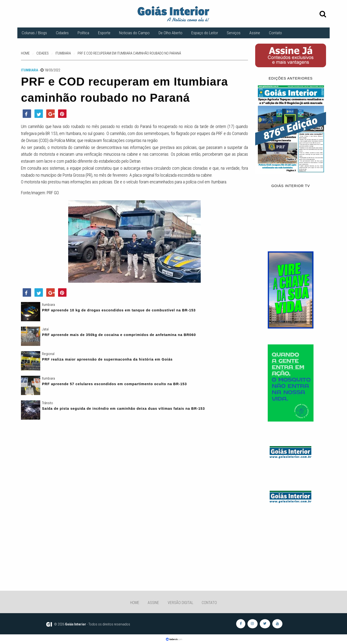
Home (135, 603)
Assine (255, 33)
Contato (275, 33)
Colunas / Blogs (34, 33)
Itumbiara (30, 70)
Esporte (104, 33)
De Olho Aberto (170, 33)
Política (83, 33)
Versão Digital (180, 603)
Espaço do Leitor (205, 33)
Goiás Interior (76, 624)
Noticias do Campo (134, 33)
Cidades (62, 33)
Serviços (234, 33)
